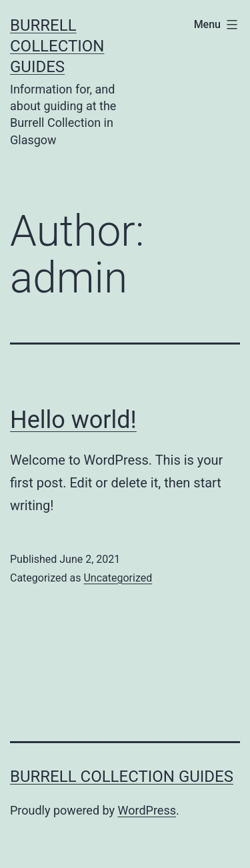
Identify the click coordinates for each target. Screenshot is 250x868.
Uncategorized (118, 578)
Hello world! (73, 420)
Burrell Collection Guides (57, 46)
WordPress (147, 810)
